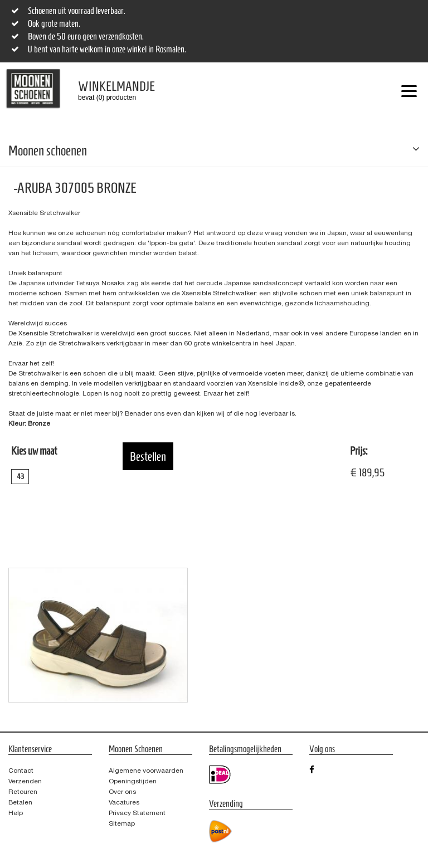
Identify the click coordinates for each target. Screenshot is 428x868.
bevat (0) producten (108, 90)
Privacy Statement (137, 813)
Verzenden (25, 781)
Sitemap (122, 823)
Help (16, 813)
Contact (21, 771)
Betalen (20, 802)
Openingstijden (133, 781)
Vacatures (124, 802)
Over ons (122, 792)
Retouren (23, 792)
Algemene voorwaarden (146, 771)
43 (20, 477)
